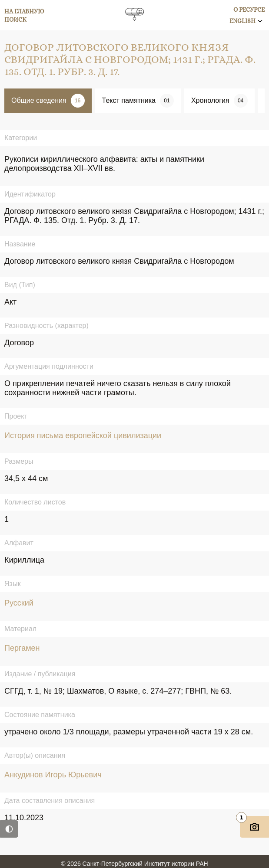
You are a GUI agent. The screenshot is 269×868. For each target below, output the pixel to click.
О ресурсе (249, 10)
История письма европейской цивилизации (83, 436)
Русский (19, 603)
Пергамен (22, 648)
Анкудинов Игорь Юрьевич (53, 775)
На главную (24, 11)
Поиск (15, 20)
